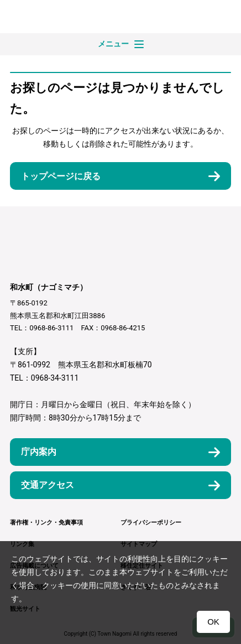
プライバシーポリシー (151, 523)
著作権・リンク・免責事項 (46, 523)
